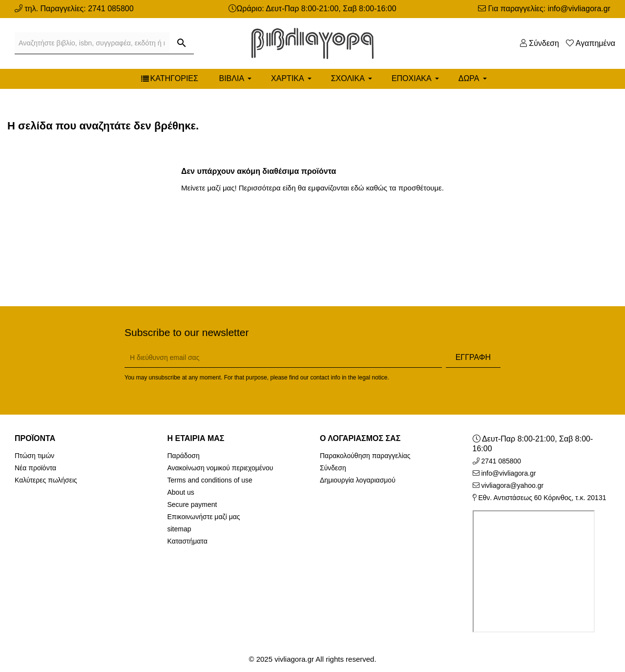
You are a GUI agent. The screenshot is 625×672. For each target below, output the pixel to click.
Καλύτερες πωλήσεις (46, 480)
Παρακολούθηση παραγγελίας (365, 456)
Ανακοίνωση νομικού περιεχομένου (220, 468)
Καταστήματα (187, 541)
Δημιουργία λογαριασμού (358, 480)
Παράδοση (184, 456)
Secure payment (192, 504)
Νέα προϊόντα (35, 468)
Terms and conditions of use (210, 480)
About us (181, 492)
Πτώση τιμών (34, 456)
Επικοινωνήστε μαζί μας (204, 517)
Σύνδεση (333, 468)
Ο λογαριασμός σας (360, 438)
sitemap (179, 529)
